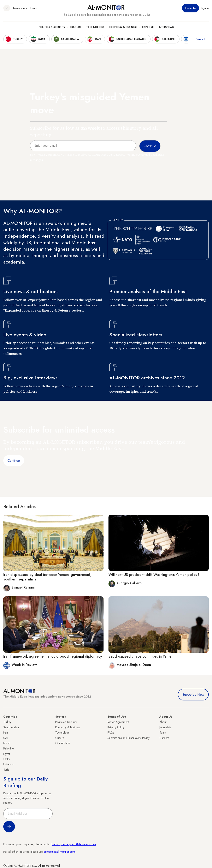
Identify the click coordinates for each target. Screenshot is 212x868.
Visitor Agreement (118, 722)
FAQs (111, 733)
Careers (164, 738)
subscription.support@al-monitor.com (74, 844)
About (163, 722)
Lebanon (8, 764)
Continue (14, 461)
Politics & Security (52, 27)
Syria (6, 770)
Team (163, 733)
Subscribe (190, 8)
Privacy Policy (116, 727)
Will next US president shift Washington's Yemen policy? (154, 575)
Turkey (7, 722)
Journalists (165, 727)
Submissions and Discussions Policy (128, 738)
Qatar (7, 759)
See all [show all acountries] (200, 39)
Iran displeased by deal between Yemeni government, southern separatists (47, 577)
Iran (6, 733)
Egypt (7, 754)
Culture (76, 27)
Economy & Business (123, 27)
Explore (148, 27)
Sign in (205, 8)
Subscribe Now (193, 695)
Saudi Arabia (11, 727)
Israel (6, 743)
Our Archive (63, 743)
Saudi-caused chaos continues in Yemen (141, 656)
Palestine (8, 748)
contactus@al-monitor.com (59, 852)
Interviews (166, 27)
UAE (6, 738)
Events (34, 8)
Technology (95, 27)
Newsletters (20, 8)
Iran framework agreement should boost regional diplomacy (53, 656)
